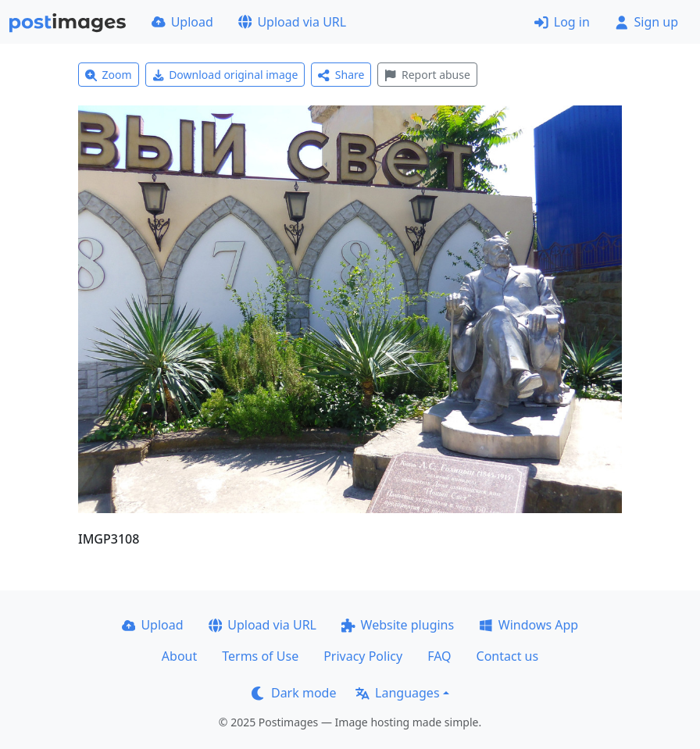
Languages (397, 693)
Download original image (225, 75)
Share (341, 75)
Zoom (109, 75)
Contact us (508, 656)
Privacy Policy (363, 656)
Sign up (646, 22)
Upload (182, 22)
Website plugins (398, 625)
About (179, 656)
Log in (562, 22)
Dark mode (294, 693)
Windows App (529, 625)
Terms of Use (260, 656)
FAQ (439, 656)
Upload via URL (292, 22)
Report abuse (427, 75)
